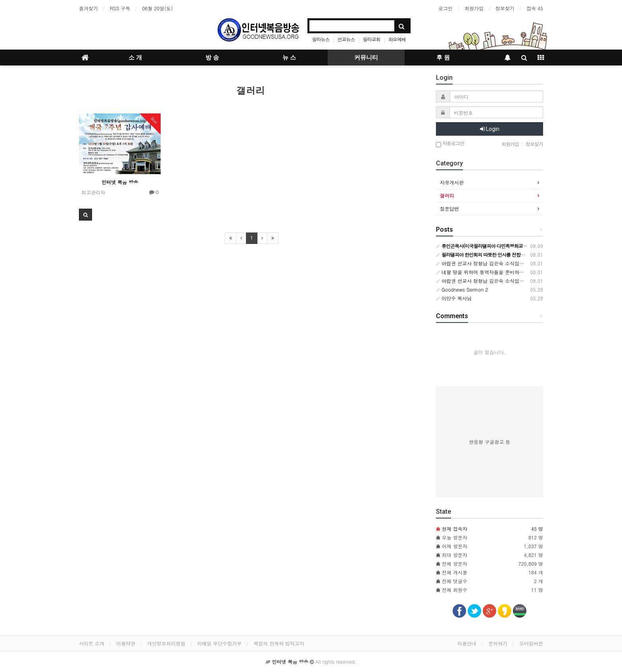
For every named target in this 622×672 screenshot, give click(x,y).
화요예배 (397, 39)
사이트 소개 (92, 643)
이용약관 (126, 643)
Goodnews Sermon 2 (462, 289)
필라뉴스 (321, 39)
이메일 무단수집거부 (219, 643)
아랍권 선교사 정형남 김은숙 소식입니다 (482, 263)
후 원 (443, 58)
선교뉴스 (346, 39)
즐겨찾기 (88, 8)
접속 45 (535, 8)
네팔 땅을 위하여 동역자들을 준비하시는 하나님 (490, 272)
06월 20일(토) (157, 8)
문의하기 (498, 643)
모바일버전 (531, 643)
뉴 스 (289, 58)
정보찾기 (505, 8)
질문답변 (449, 208)
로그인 (445, 8)
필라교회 (372, 39)
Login (490, 129)
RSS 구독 (120, 8)
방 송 (212, 58)
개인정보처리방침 (166, 643)
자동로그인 (450, 144)
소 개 (135, 58)
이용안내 (467, 643)
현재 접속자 (455, 529)
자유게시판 (452, 182)
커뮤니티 (366, 58)
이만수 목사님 (454, 298)
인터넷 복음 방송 (120, 182)
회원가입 (474, 8)
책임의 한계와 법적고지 (279, 643)
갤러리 (447, 195)
